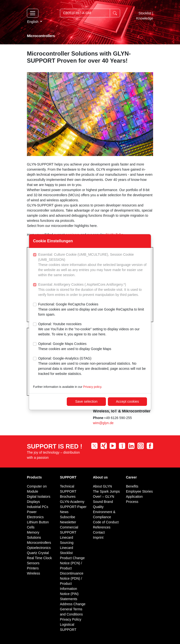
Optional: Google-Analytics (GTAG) (93, 366)
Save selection (86, 401)
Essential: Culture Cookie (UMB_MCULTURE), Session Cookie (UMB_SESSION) (93, 265)
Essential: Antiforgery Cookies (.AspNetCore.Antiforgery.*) (93, 290)
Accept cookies (127, 401)
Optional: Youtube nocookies (93, 329)
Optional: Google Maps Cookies (75, 347)
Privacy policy (92, 387)
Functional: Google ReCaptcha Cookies (93, 310)
